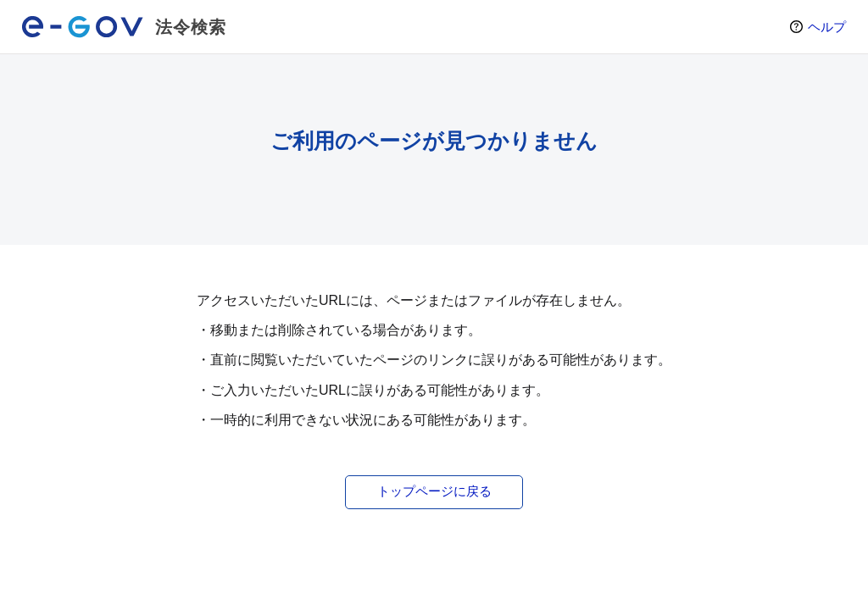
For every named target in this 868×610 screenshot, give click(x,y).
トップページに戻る (434, 491)
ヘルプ (827, 27)
